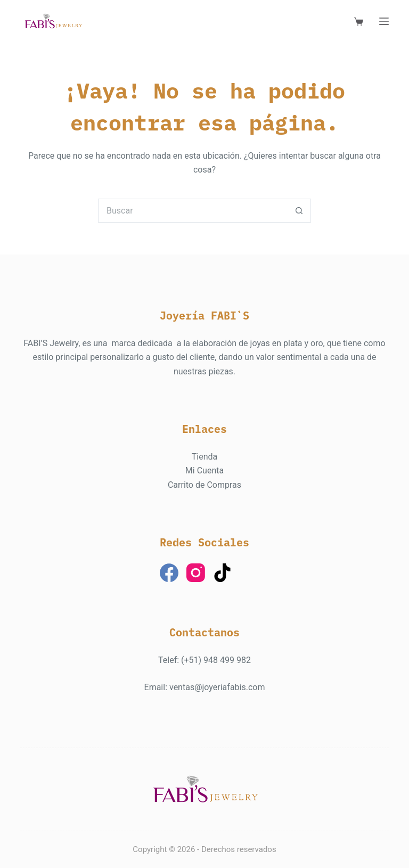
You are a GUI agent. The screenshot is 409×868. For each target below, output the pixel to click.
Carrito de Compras (204, 485)
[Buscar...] (193, 211)
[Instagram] (196, 573)
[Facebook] (169, 573)
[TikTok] (222, 573)
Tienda (204, 457)
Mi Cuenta (204, 470)
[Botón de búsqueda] (299, 211)
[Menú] (384, 21)
